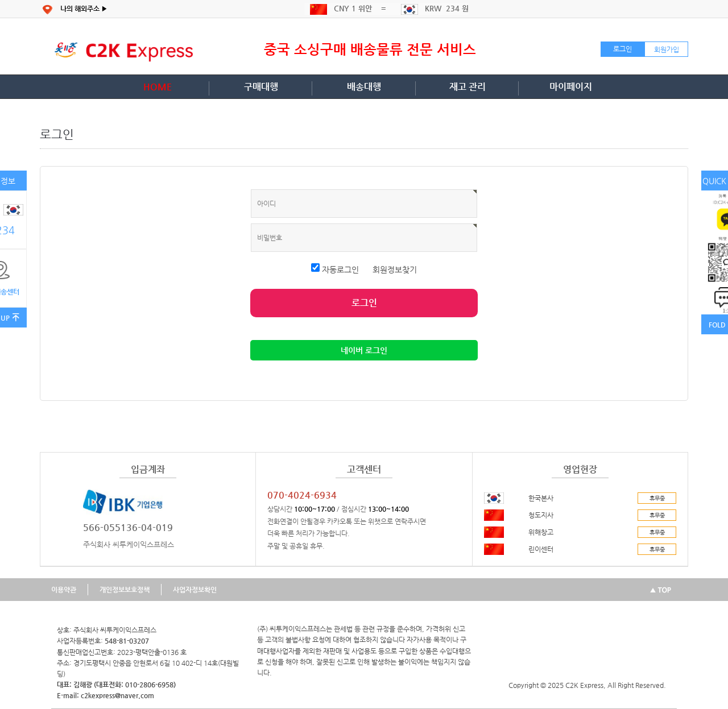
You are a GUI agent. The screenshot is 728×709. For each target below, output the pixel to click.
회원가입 (667, 49)
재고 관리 (468, 87)
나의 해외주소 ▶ (84, 9)
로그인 (622, 49)
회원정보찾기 (395, 269)
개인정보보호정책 (125, 590)
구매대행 (261, 87)
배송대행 (364, 87)
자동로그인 (336, 269)
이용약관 (64, 590)
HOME (158, 87)
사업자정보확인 (195, 590)
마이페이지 (571, 87)
